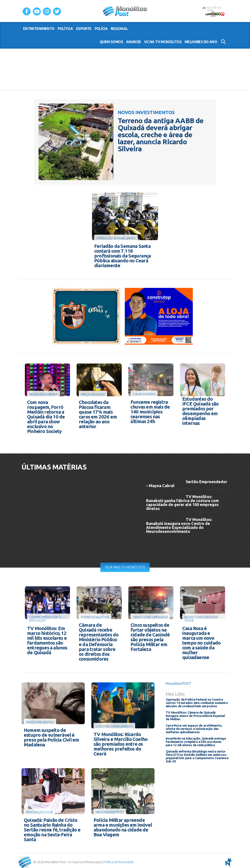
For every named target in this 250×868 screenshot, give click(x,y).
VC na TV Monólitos (163, 42)
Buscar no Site (223, 42)
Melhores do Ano (201, 42)
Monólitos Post (125, 11)
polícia (101, 29)
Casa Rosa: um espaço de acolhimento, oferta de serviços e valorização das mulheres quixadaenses (194, 727)
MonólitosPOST (178, 682)
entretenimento (39, 29)
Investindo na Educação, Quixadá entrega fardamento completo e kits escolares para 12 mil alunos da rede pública (196, 740)
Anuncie (134, 42)
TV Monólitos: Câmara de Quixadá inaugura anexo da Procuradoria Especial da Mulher (195, 714)
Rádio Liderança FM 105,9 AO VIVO (215, 13)
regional (119, 29)
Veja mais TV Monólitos (125, 566)
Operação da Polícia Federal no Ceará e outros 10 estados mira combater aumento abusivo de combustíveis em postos (197, 701)
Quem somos (111, 42)
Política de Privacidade (119, 859)
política (65, 29)
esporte (84, 29)
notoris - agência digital (228, 859)
